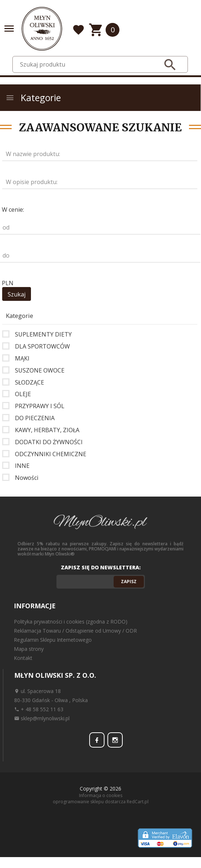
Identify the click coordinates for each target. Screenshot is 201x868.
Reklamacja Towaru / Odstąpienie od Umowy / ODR (75, 631)
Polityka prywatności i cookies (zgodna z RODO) (71, 622)
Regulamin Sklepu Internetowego (53, 640)
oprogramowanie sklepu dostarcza (89, 802)
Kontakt (23, 658)
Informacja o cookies (101, 795)
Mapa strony (29, 649)
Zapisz (129, 582)
